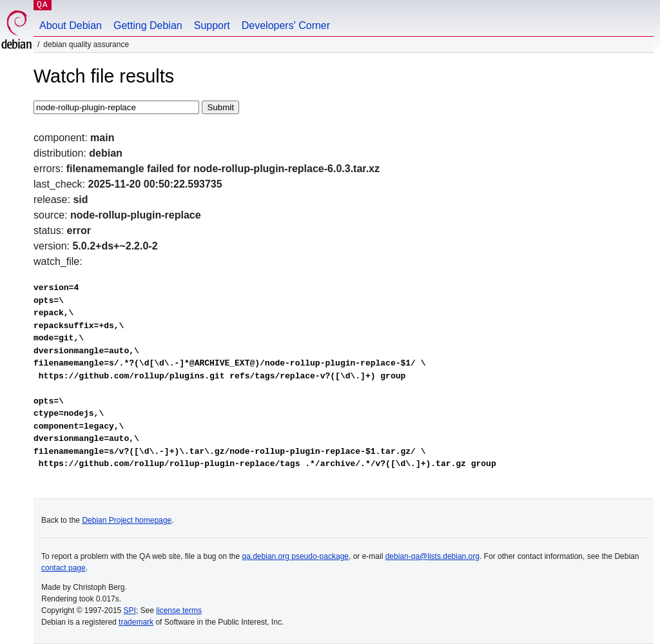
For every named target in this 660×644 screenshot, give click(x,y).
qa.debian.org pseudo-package (296, 556)
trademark (136, 622)
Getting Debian (148, 25)
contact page (63, 568)
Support (212, 25)
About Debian (71, 25)
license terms (179, 610)
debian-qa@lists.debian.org (432, 556)
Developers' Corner (286, 25)
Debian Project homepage (127, 520)
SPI (130, 610)
